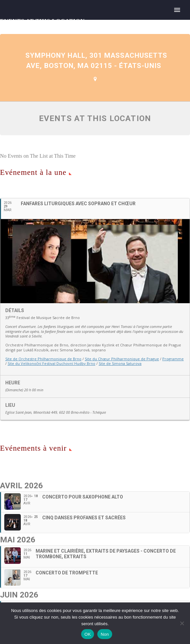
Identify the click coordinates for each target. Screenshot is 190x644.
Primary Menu (177, 10)
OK (88, 634)
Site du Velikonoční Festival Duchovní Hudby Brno (51, 363)
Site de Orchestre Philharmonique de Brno (43, 359)
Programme (173, 359)
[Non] (182, 623)
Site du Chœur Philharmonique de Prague (122, 359)
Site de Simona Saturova (120, 363)
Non (105, 634)
